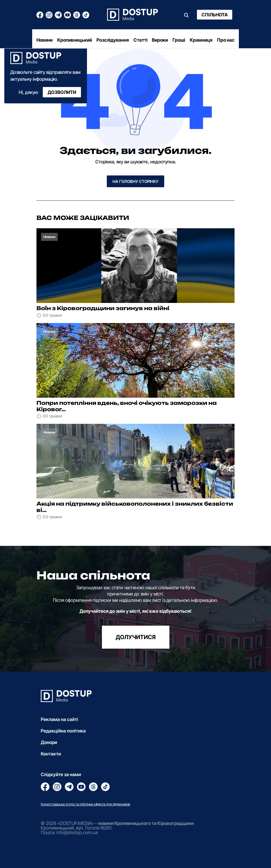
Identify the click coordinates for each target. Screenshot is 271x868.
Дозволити (62, 92)
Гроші (179, 40)
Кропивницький (74, 40)
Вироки (160, 40)
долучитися (136, 637)
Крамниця (201, 40)
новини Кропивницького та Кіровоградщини (146, 823)
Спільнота (215, 15)
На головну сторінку (135, 181)
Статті (141, 40)
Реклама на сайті (59, 719)
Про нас (226, 40)
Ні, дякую (28, 92)
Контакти (51, 754)
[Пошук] (186, 15)
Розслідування (113, 40)
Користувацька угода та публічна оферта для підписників (85, 804)
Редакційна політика (63, 731)
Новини (44, 40)
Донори (49, 742)
